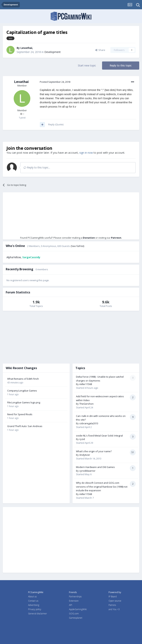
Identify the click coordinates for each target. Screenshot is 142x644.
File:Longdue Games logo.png (24, 402)
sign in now (86, 153)
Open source (115, 601)
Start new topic (87, 65)
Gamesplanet (76, 618)
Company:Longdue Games (22, 391)
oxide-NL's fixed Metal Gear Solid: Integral (99, 436)
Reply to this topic (121, 65)
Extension (74, 601)
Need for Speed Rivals (20, 414)
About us (32, 597)
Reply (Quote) (56, 124)
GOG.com (74, 614)
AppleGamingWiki (78, 609)
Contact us (33, 601)
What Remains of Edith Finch (23, 379)
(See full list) (77, 246)
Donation (89, 238)
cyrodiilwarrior (87, 471)
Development (53, 52)
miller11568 (86, 384)
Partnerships (75, 597)
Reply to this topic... (37, 167)
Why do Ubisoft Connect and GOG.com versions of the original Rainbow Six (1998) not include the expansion (102, 487)
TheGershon (86, 404)
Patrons (112, 605)
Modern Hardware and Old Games (95, 467)
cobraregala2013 (89, 423)
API (71, 605)
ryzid (82, 439)
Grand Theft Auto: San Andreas (25, 426)
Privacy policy (35, 609)
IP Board (113, 597)
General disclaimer (38, 614)
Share (100, 50)
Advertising (34, 605)
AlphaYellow (14, 257)
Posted (55, 82)
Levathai (26, 48)
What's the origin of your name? (94, 451)
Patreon (116, 238)
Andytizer (85, 455)
